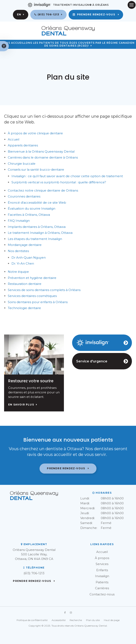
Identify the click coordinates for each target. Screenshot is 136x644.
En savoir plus (21, 405)
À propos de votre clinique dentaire (35, 133)
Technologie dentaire (24, 308)
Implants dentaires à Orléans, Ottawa (37, 227)
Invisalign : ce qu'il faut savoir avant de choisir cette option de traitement (67, 176)
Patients (102, 582)
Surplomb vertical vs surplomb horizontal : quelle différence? (59, 182)
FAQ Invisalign (19, 221)
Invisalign (102, 576)
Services (102, 564)
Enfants (102, 570)
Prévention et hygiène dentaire (32, 278)
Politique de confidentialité (32, 620)
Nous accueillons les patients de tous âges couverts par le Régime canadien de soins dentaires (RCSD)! (68, 44)
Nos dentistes (18, 251)
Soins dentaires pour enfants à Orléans (38, 302)
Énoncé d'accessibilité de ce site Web (37, 203)
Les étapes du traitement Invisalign (35, 239)
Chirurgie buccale (22, 164)
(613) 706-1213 (49, 14)
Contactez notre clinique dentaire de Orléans (43, 190)
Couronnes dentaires (24, 196)
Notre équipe (18, 272)
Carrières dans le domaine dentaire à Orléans (43, 157)
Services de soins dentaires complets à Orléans (44, 290)
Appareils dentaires (23, 145)
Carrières (102, 588)
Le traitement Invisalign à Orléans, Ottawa (40, 233)
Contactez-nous (102, 594)
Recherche (76, 620)
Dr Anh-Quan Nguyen (29, 257)
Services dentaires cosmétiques (32, 296)
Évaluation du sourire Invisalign (32, 208)
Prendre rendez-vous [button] (96, 14)
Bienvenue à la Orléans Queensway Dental (41, 151)
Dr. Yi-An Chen (23, 263)
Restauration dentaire (25, 284)
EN (19, 14)
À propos (102, 558)
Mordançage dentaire (25, 245)
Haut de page (112, 620)
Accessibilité (59, 620)
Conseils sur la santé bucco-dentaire (36, 170)
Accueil (14, 139)
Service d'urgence (92, 361)
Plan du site (93, 620)
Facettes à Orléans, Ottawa (29, 215)
